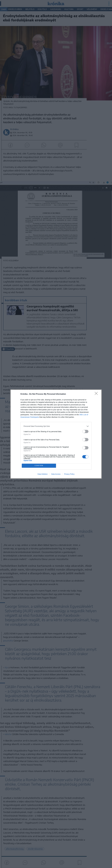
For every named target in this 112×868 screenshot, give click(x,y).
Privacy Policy (69, 474)
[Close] (97, 394)
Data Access (56, 474)
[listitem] (56, 426)
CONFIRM (39, 466)
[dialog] (56, 434)
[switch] (85, 431)
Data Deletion (43, 474)
